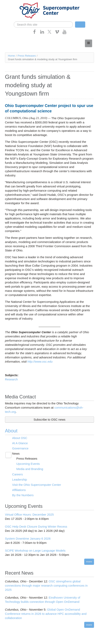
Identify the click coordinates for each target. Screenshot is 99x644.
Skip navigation (11, 3)
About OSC (20, 438)
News (16, 453)
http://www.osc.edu (40, 361)
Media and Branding (30, 469)
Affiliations (19, 490)
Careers (17, 474)
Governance (20, 448)
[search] (43, 24)
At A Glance (20, 443)
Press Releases (27, 56)
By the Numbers (23, 495)
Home (11, 56)
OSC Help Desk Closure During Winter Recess (36, 526)
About (11, 431)
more (89, 561)
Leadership (20, 479)
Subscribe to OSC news (49, 419)
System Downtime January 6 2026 (28, 538)
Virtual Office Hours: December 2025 (29, 514)
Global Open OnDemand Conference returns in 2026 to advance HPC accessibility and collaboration (46, 614)
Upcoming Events (28, 464)
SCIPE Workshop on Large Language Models (35, 550)
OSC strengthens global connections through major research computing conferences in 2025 (46, 585)
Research (11, 379)
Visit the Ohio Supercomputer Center (37, 485)
